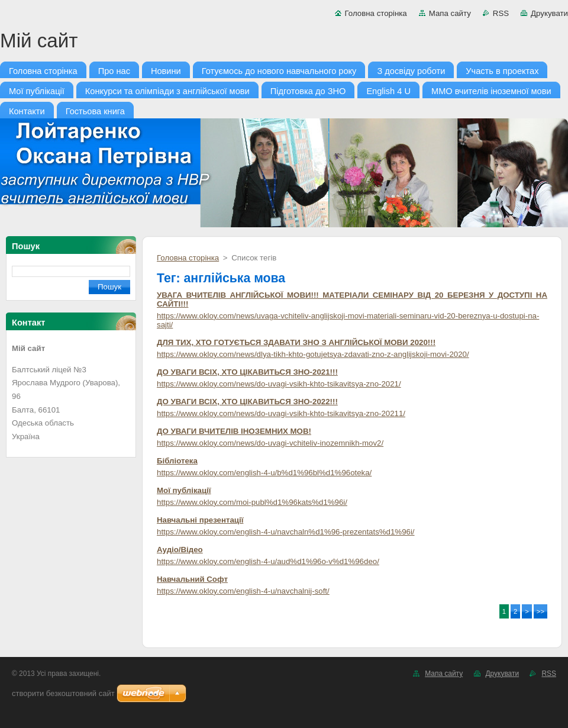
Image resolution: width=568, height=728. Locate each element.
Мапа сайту (450, 13)
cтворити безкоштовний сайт (63, 693)
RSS (501, 13)
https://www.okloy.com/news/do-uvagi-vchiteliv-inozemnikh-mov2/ (270, 443)
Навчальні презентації (200, 520)
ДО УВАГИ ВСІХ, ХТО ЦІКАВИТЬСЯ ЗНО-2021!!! (247, 372)
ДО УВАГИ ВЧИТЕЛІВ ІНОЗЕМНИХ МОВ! (234, 431)
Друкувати (549, 13)
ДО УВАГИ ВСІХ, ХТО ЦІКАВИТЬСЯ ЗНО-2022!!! (247, 402)
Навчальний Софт (192, 579)
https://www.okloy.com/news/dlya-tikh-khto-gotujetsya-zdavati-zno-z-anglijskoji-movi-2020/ (313, 354)
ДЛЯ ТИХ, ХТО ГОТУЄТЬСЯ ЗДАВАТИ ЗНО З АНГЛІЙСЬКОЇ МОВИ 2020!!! (296, 342)
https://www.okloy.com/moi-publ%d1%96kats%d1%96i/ (252, 502)
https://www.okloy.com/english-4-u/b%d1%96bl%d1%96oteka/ (264, 473)
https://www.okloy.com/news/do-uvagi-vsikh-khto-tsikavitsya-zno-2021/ (279, 384)
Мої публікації (184, 490)
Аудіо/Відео (180, 550)
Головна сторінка (376, 13)
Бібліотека (177, 461)
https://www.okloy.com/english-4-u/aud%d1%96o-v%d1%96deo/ (268, 561)
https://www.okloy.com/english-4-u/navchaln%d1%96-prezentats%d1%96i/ (286, 532)
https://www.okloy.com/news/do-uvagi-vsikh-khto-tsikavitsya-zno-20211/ (281, 413)
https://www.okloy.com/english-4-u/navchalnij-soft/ (243, 591)
